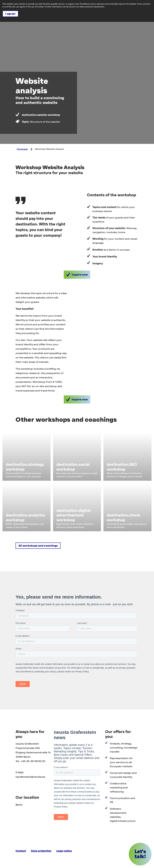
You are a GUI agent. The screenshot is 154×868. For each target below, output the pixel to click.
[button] (77, 275)
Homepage (22, 149)
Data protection (41, 851)
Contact (21, 851)
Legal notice (64, 851)
